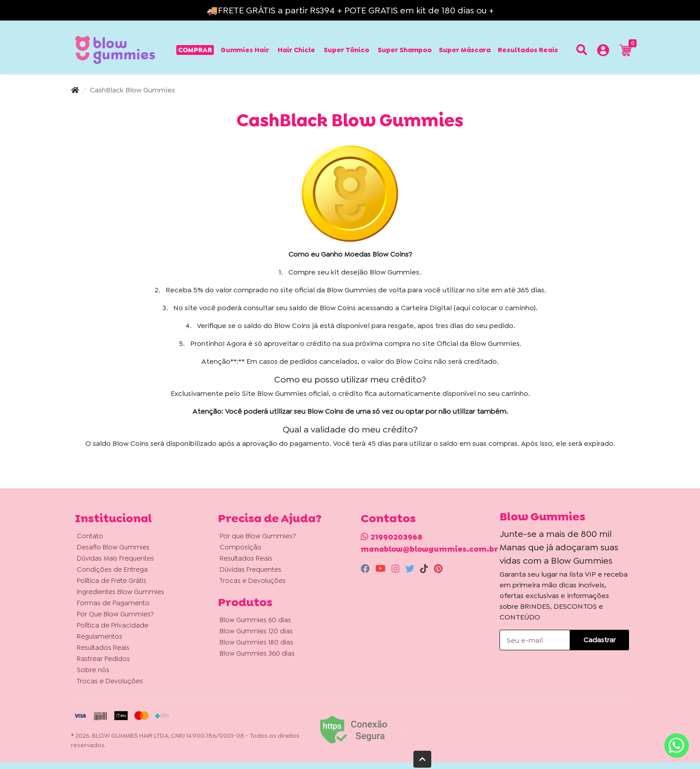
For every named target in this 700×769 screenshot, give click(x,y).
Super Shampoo (405, 50)
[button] (603, 52)
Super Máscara (465, 50)
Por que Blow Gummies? (258, 536)
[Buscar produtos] (582, 50)
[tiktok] (425, 569)
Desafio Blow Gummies (113, 547)
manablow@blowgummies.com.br (429, 549)
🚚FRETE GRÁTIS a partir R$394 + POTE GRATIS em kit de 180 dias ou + (350, 10)
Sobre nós (93, 670)
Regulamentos (100, 636)
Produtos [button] (245, 602)
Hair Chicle (296, 50)
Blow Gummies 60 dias (255, 620)
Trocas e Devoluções (110, 681)
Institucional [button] (113, 518)
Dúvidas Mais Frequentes (115, 558)
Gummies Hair (245, 50)
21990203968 (396, 537)
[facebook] (366, 569)
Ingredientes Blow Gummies (121, 592)
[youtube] (382, 569)
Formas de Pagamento (113, 603)
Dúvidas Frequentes (250, 569)
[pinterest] (438, 569)
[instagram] (397, 569)
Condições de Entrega (112, 569)
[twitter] (411, 569)
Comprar (195, 50)
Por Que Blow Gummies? (115, 614)
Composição (241, 547)
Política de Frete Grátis (112, 581)
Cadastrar (600, 640)
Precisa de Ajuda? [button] (270, 518)
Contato (90, 536)
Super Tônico (346, 50)
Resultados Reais (528, 50)
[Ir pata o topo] (422, 759)
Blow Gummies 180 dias (256, 642)
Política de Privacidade (112, 625)
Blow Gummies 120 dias (256, 631)
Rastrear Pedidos (103, 659)
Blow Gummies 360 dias (257, 653)
